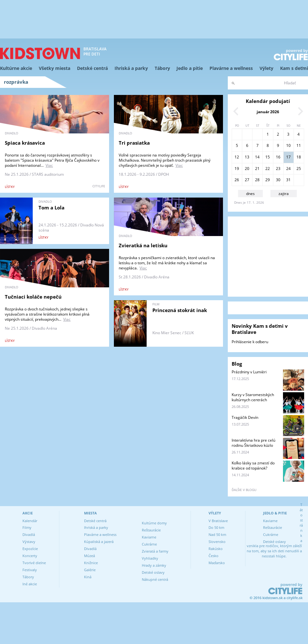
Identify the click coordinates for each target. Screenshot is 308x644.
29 (268, 180)
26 (237, 180)
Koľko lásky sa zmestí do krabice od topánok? (253, 466)
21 (257, 169)
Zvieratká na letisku (143, 245)
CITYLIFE (99, 186)
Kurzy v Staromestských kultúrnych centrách (253, 397)
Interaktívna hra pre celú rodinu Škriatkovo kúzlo (253, 443)
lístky (10, 187)
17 (288, 157)
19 (237, 169)
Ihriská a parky (131, 68)
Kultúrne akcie (16, 68)
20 (247, 169)
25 (299, 169)
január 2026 (268, 112)
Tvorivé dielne (34, 563)
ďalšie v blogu (244, 490)
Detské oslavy (153, 572)
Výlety (266, 68)
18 (299, 157)
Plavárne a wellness (231, 68)
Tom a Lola (51, 208)
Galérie (90, 570)
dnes (250, 194)
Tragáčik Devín (245, 417)
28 (257, 180)
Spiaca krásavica (25, 143)
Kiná (88, 577)
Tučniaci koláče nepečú (33, 297)
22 (268, 169)
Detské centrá (92, 68)
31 (288, 180)
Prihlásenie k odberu (250, 342)
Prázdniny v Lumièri (249, 372)
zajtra (284, 194)
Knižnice (91, 563)
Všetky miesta (55, 68)
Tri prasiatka (134, 143)
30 (278, 180)
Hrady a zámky (154, 565)
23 (278, 169)
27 (247, 180)
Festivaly (30, 570)
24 (288, 169)
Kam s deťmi (294, 68)
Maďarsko (217, 563)
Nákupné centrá (155, 579)
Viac (49, 165)
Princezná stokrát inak (180, 310)
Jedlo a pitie (190, 68)
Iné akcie (30, 584)
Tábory (162, 68)
